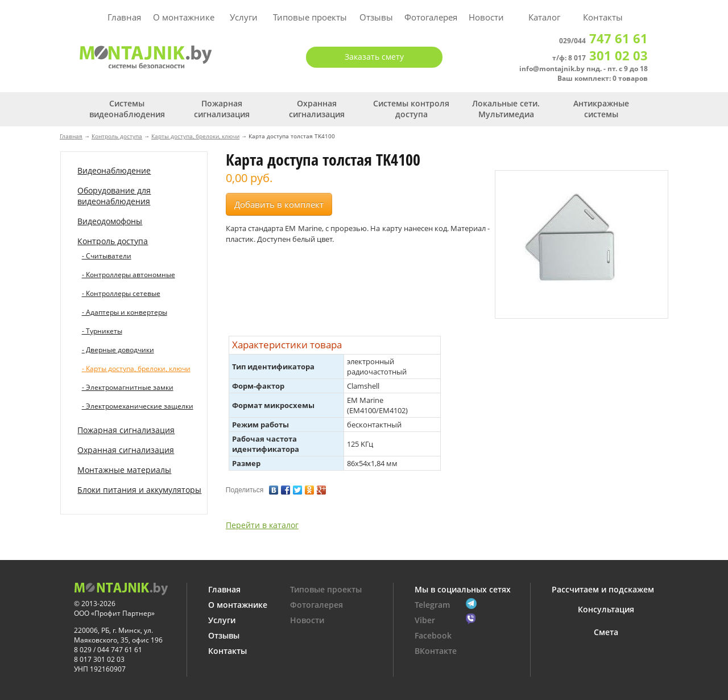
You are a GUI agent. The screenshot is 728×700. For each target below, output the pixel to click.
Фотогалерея (431, 17)
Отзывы (376, 17)
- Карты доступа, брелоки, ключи (136, 368)
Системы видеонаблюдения (127, 109)
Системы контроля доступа (411, 109)
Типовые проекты (310, 17)
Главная (124, 17)
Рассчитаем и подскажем (603, 589)
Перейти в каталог (262, 525)
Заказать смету (374, 57)
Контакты (603, 17)
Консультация (606, 609)
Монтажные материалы (124, 470)
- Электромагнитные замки (128, 387)
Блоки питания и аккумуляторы (139, 490)
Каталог (544, 17)
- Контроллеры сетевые (121, 293)
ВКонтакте (436, 651)
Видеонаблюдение (114, 170)
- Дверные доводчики (118, 350)
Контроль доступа (117, 136)
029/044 (603, 41)
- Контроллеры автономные (129, 275)
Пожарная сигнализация (222, 109)
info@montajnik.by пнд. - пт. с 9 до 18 (584, 69)
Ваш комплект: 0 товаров (603, 78)
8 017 (608, 58)
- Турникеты (102, 331)
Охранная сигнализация (317, 109)
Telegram (432, 605)
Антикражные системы (601, 109)
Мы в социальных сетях (463, 589)
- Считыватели (107, 256)
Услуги (244, 17)
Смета (606, 632)
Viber (425, 620)
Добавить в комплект (279, 204)
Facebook (433, 635)
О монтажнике (184, 17)
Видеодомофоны (110, 221)
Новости (486, 17)
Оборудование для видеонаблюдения (114, 196)
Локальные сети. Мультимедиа (506, 109)
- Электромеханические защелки (138, 406)
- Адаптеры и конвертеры (125, 312)
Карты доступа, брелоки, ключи (195, 136)
